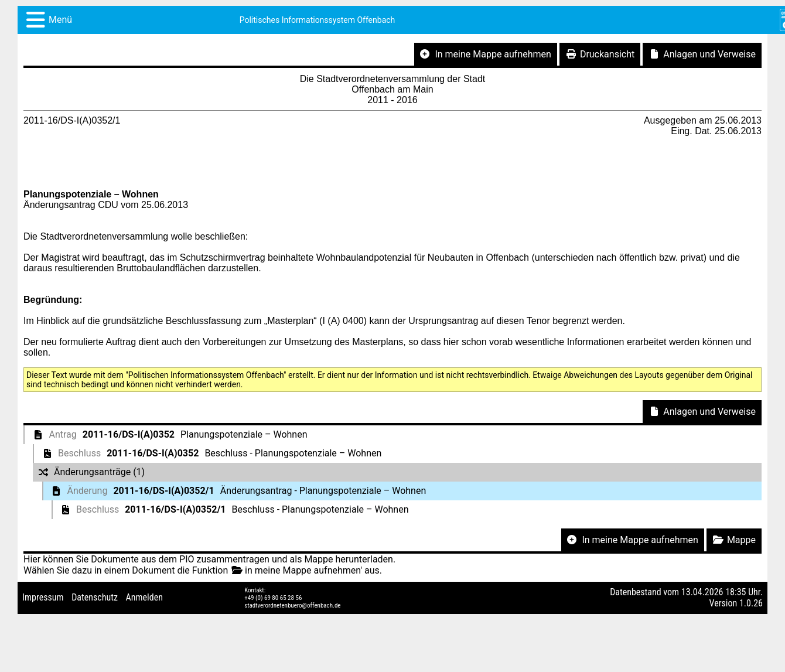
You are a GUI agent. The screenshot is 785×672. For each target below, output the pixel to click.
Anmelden (144, 597)
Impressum (43, 597)
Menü (60, 20)
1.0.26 (751, 603)
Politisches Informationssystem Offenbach (318, 20)
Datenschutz (95, 597)
